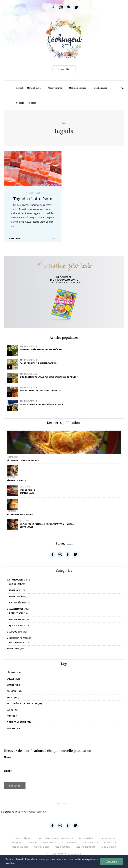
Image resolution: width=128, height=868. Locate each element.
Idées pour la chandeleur (27, 492)
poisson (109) (14, 691)
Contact (20, 103)
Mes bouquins (100, 88)
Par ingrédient (18, 603)
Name (19, 761)
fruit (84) (12, 716)
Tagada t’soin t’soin (33, 199)
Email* (19, 774)
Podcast (32, 103)
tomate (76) (13, 728)
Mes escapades (17, 619)
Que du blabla (17, 626)
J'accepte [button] (112, 861)
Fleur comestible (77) (19, 722)
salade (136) (13, 679)
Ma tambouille (34, 88)
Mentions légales (22, 838)
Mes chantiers (17, 642)
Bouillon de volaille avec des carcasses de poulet (49, 377)
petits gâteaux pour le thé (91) (24, 704)
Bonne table (16, 613)
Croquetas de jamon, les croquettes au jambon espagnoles (47, 526)
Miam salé (15, 590)
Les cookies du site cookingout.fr (55, 838)
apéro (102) (13, 697)
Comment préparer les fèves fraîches (41, 349)
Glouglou (33, 193)
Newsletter (64, 69)
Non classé (13, 649)
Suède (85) (12, 710)
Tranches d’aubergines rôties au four (42, 404)
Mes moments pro (78, 88)
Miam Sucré (15, 596)
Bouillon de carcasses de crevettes (40, 391)
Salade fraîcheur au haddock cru (39, 363)
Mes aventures (55, 88)
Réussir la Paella (16, 481)
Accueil (19, 88)
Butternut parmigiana (20, 514)
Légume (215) (14, 673)
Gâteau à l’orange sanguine (23, 460)
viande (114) (13, 685)
